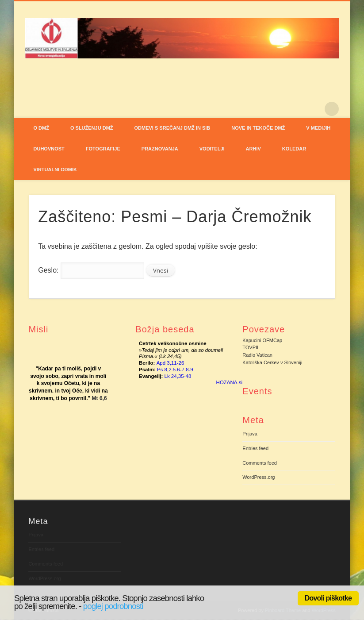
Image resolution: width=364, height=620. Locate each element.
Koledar (294, 149)
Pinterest (314, 109)
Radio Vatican (257, 355)
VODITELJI (212, 149)
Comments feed (260, 463)
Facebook (295, 109)
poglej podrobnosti (113, 606)
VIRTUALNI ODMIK (55, 169)
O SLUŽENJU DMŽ (92, 128)
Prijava (250, 434)
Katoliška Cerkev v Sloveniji (272, 362)
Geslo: (91, 270)
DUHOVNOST (49, 149)
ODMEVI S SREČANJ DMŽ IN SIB (172, 128)
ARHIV (253, 149)
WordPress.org (259, 477)
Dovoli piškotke (328, 598)
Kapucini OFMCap (262, 340)
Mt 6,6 (100, 398)
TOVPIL (251, 347)
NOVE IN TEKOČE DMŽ (258, 128)
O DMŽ (41, 128)
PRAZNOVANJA (160, 149)
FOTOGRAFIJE (103, 149)
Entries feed (255, 448)
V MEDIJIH (318, 128)
